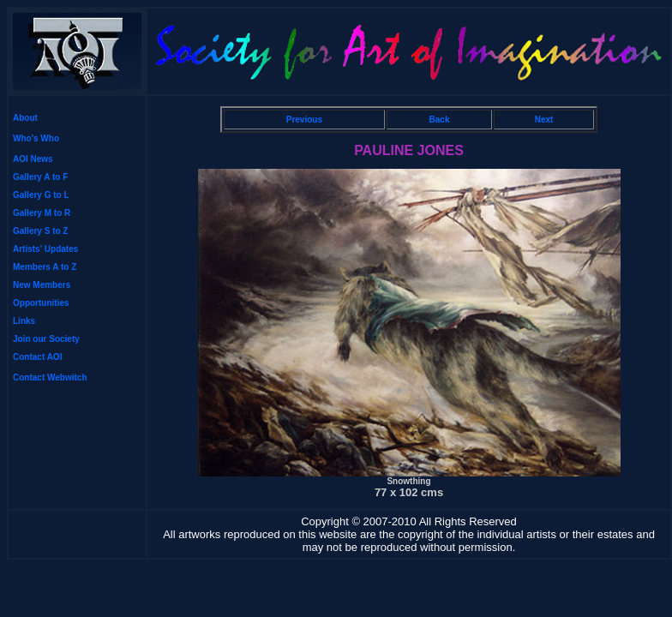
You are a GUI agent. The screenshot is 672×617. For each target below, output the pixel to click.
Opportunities (41, 303)
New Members (42, 285)
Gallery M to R (42, 213)
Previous (304, 120)
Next (544, 120)
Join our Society (46, 339)
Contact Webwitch (50, 377)
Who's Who (36, 138)
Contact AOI (37, 357)
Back (440, 120)
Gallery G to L (41, 195)
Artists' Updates (45, 249)
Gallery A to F (40, 177)
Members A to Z (45, 267)
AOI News (33, 159)
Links (24, 321)
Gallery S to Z (40, 231)
